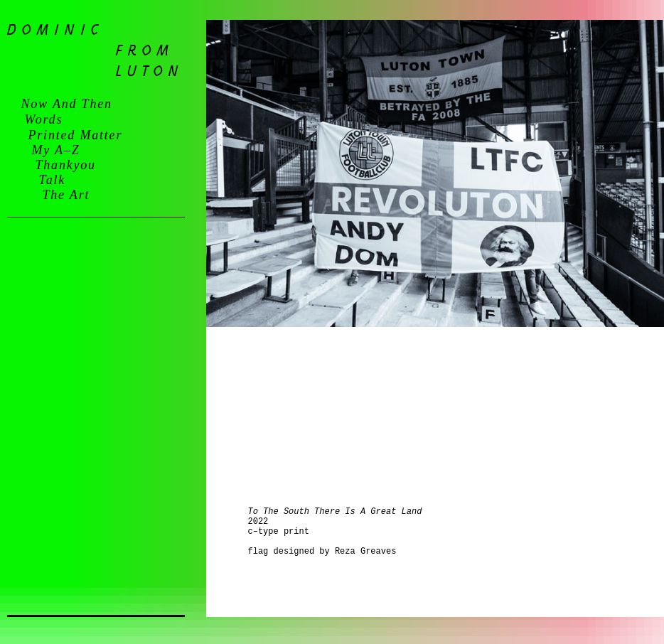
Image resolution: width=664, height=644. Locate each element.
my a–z (56, 150)
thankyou (66, 165)
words (44, 119)
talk (53, 180)
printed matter (76, 135)
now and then (67, 104)
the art (66, 195)
